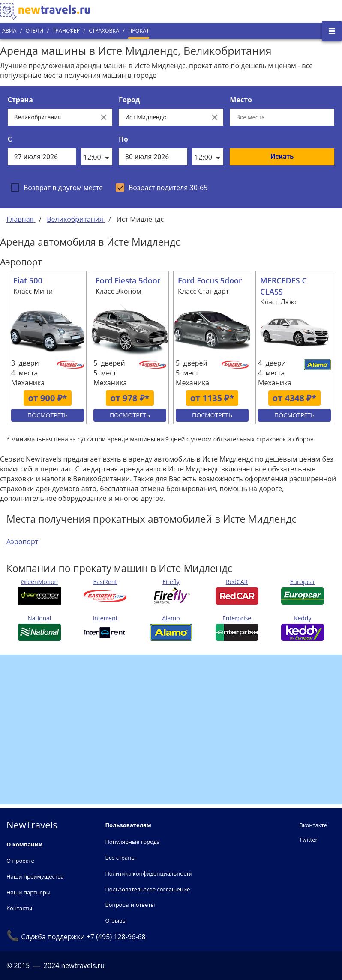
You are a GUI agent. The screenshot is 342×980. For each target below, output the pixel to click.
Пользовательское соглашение (147, 889)
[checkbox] (57, 188)
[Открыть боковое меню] (332, 31)
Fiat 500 (28, 280)
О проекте (20, 861)
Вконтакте (313, 825)
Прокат (139, 31)
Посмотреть (48, 415)
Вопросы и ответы (130, 905)
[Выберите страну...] (51, 117)
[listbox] (97, 157)
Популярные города (132, 842)
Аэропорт (22, 542)
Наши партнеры (28, 892)
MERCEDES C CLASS (283, 286)
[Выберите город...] (162, 117)
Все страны (120, 858)
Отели (34, 31)
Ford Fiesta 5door (128, 280)
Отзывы (116, 920)
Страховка (104, 31)
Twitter (308, 840)
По (123, 139)
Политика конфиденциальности (148, 873)
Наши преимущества (35, 876)
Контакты (19, 908)
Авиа (9, 31)
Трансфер (66, 31)
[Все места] (282, 117)
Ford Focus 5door (210, 280)
